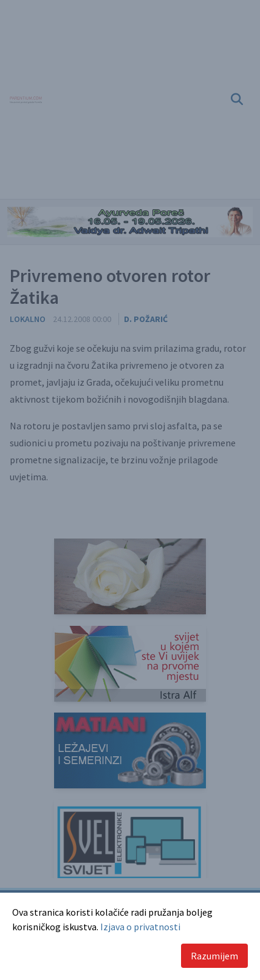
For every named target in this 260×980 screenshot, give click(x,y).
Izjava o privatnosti (140, 927)
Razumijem (214, 956)
